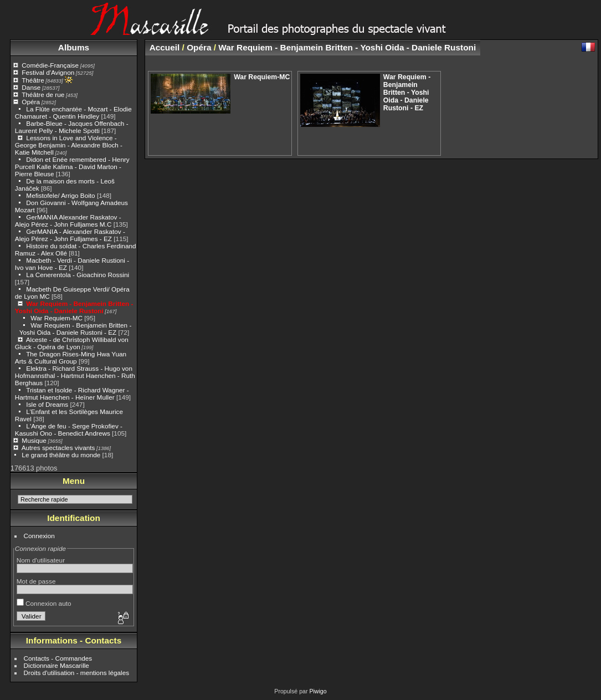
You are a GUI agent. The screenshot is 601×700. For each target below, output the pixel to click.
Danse (31, 87)
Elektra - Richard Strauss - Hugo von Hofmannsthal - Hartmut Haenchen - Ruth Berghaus (75, 375)
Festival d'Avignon (48, 72)
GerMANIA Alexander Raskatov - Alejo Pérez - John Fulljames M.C (68, 221)
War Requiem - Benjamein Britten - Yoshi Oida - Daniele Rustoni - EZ (76, 329)
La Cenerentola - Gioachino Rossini (78, 275)
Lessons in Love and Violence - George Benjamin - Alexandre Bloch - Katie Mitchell (69, 145)
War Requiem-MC (56, 318)
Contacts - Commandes (58, 658)
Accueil (165, 47)
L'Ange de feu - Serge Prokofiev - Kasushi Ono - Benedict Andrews (69, 430)
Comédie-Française (50, 65)
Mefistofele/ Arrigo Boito (60, 195)
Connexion (39, 536)
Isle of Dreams (47, 404)
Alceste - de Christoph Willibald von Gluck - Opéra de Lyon (72, 343)
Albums (74, 47)
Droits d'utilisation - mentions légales (77, 673)
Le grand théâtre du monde (61, 455)
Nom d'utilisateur (41, 560)
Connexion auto (44, 603)
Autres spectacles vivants (58, 448)
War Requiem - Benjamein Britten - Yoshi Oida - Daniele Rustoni (74, 307)
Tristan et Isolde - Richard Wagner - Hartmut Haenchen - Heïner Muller (72, 394)
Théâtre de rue (43, 94)
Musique (34, 440)
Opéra (31, 102)
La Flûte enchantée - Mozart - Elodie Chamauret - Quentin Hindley (73, 113)
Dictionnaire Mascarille (56, 665)
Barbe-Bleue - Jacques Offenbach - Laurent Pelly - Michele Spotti (72, 127)
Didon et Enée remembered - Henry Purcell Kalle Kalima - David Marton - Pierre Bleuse (72, 167)
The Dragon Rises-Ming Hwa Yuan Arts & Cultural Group (71, 357)
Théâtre (33, 80)
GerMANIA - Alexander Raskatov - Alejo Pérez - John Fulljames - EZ (70, 235)
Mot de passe (36, 581)
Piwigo (318, 691)
